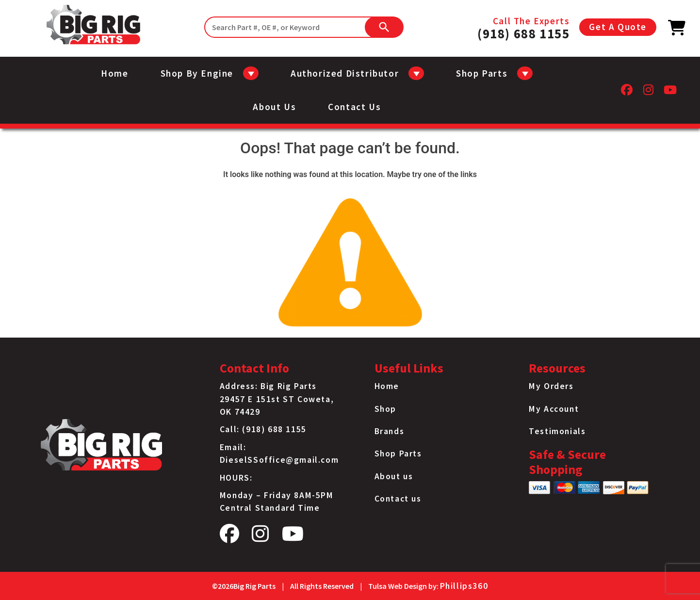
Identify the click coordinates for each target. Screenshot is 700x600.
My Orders (551, 386)
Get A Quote (618, 27)
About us (274, 107)
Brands (390, 431)
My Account (554, 409)
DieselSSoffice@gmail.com (279, 460)
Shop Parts (398, 454)
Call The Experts (523, 27)
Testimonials (557, 431)
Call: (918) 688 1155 (263, 429)
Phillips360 (464, 586)
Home (114, 73)
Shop (385, 409)
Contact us (354, 107)
